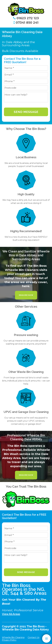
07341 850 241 (26, 22)
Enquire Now (26, 295)
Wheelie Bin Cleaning (13, 637)
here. (26, 286)
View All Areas (11, 614)
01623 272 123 (26, 18)
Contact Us (33, 637)
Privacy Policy (9, 640)
